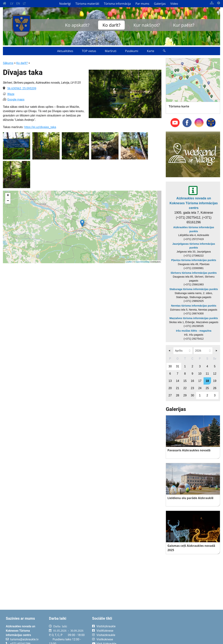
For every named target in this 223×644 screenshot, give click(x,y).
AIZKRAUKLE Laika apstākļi (176, 629)
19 (215, 381)
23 (192, 388)
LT (24, 4)
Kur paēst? (184, 25)
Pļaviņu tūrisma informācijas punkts (194, 260)
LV (12, 4)
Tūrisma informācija (117, 4)
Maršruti (111, 51)
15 (185, 381)
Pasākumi (132, 51)
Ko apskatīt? (77, 25)
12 (215, 374)
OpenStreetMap (142, 262)
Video (174, 4)
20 (170, 388)
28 (178, 395)
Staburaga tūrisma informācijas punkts (194, 289)
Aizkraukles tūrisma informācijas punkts (194, 229)
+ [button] (8, 196)
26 (215, 388)
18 (207, 381)
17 (200, 381)
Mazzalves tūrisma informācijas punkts (194, 318)
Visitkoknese (105, 639)
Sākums (8, 63)
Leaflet (129, 262)
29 (185, 395)
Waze (11, 94)
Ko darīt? (111, 25)
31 (178, 366)
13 (170, 381)
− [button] (8, 201)
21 (178, 388)
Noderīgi (65, 4)
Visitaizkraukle (106, 635)
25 (207, 388)
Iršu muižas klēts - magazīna (194, 331)
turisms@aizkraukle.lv (24, 639)
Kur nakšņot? (147, 25)
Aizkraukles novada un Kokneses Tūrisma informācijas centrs (194, 203)
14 (178, 381)
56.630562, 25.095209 (22, 88)
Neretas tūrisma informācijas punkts (194, 306)
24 (200, 388)
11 (207, 374)
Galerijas (160, 4)
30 (170, 366)
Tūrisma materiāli (87, 4)
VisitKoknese (105, 631)
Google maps (16, 100)
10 (200, 374)
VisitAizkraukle (106, 626)
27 (170, 395)
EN (18, 4)
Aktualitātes (65, 51)
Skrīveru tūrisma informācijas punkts (194, 273)
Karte (150, 51)
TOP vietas (89, 51)
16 (192, 381)
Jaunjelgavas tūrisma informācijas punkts (194, 246)
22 (185, 388)
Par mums (142, 4)
